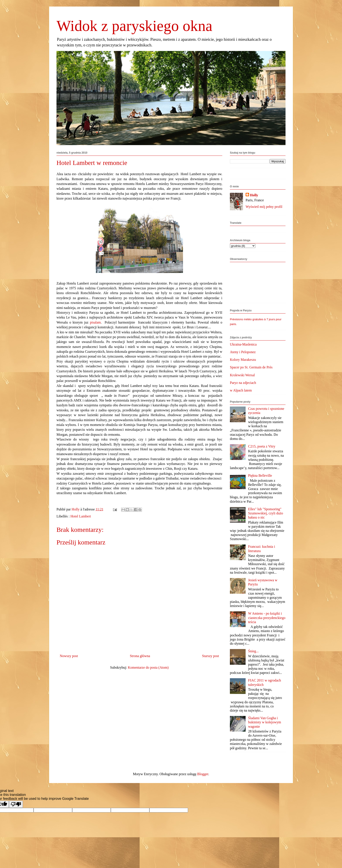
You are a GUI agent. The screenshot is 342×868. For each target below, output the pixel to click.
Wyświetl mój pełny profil (264, 207)
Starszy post (210, 656)
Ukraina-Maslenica (243, 344)
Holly (254, 195)
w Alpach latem (241, 390)
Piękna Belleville (260, 476)
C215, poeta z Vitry (262, 446)
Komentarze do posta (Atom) (148, 667)
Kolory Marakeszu (243, 360)
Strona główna (140, 656)
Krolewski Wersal (242, 375)
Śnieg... (253, 651)
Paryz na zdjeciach (243, 383)
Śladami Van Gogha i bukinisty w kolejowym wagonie (264, 722)
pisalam (95, 322)
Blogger (203, 774)
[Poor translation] (16, 804)
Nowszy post (69, 656)
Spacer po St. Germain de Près (251, 367)
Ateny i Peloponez (243, 352)
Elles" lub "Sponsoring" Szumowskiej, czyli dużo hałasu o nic (265, 513)
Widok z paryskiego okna (134, 26)
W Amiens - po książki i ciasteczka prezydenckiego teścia (267, 618)
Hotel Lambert (81, 516)
